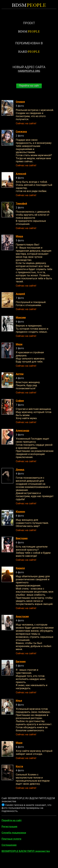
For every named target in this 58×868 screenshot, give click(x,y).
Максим (21, 317)
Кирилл (20, 568)
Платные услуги (11, 839)
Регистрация (9, 826)
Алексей (21, 174)
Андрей (20, 294)
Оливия (20, 102)
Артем (20, 374)
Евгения (21, 661)
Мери (19, 344)
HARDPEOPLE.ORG (29, 71)
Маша (19, 236)
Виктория (22, 538)
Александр (23, 430)
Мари (19, 743)
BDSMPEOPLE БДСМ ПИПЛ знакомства (26, 851)
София (20, 401)
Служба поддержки (14, 833)
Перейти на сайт (29, 86)
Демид (20, 470)
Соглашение (9, 845)
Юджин (20, 512)
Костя (19, 766)
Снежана (21, 131)
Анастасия (22, 616)
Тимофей (21, 203)
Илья (19, 701)
